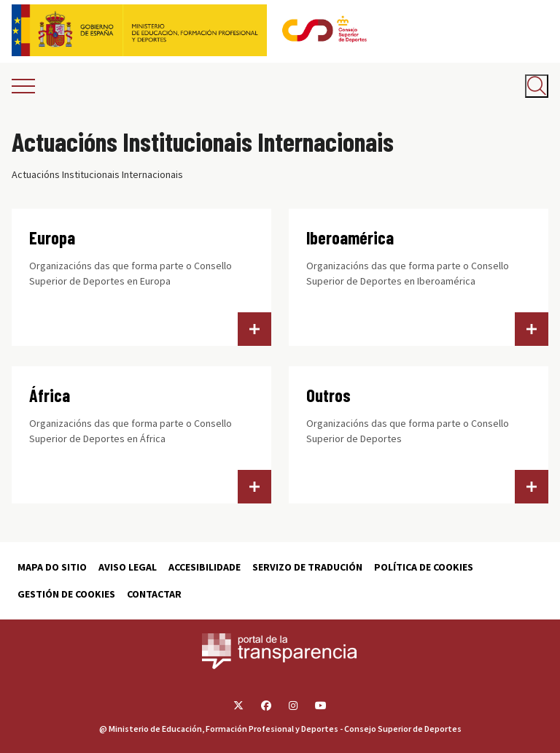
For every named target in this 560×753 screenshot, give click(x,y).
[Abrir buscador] (537, 86)
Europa (52, 238)
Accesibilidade (205, 567)
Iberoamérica (350, 238)
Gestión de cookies (66, 594)
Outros (328, 395)
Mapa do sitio (52, 567)
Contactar (154, 594)
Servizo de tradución (307, 567)
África (50, 395)
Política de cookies (424, 567)
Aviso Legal (128, 567)
